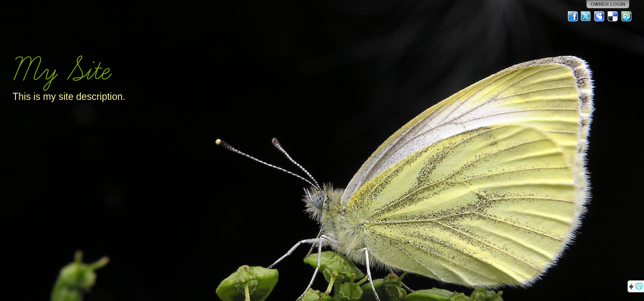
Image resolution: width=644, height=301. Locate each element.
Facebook (573, 16)
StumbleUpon (626, 16)
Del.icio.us (613, 16)
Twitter (586, 16)
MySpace (600, 16)
